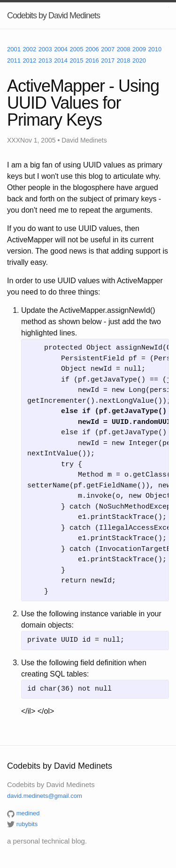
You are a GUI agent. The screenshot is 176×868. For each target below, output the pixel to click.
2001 (14, 49)
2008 (124, 49)
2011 (14, 60)
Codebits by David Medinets (54, 16)
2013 (45, 60)
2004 (61, 49)
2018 (124, 60)
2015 (77, 60)
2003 (45, 49)
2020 (139, 60)
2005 (77, 49)
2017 (108, 60)
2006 (92, 49)
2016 (92, 60)
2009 (139, 49)
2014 (61, 60)
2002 (29, 49)
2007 (108, 49)
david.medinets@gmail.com (45, 796)
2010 (155, 49)
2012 (29, 60)
